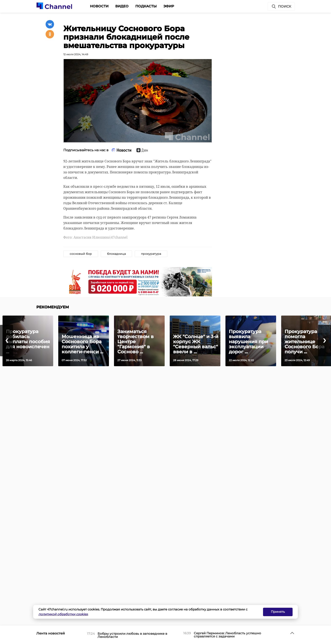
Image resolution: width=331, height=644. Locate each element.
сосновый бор (81, 254)
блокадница (116, 254)
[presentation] (7, 341)
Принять (278, 612)
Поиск (281, 7)
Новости (99, 6)
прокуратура (151, 254)
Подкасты (146, 6)
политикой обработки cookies (63, 614)
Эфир (169, 6)
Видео (122, 6)
